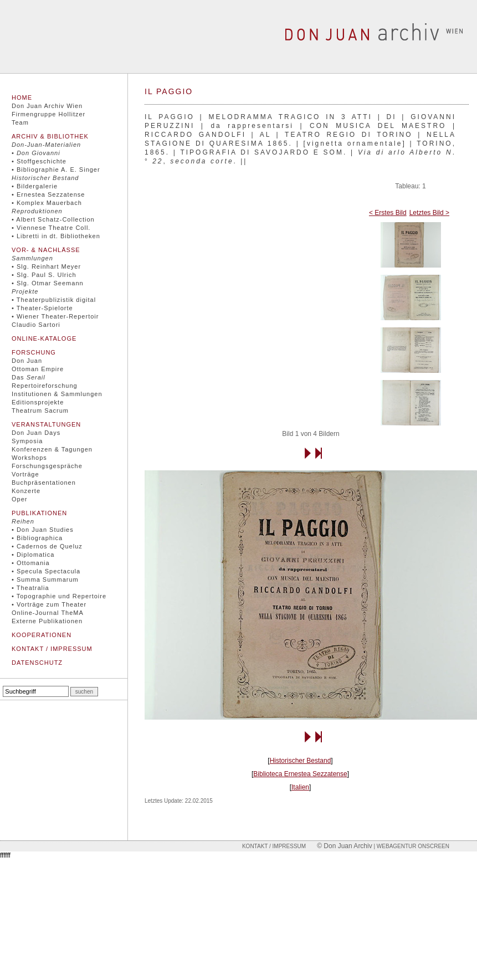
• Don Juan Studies (43, 530)
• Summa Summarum (45, 579)
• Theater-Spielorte (42, 308)
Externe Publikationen (47, 621)
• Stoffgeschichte (39, 161)
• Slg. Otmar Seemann (48, 283)
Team (20, 122)
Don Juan (27, 361)
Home (22, 98)
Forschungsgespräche (47, 466)
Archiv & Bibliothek (50, 136)
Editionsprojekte (38, 402)
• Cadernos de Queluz (47, 546)
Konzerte (26, 491)
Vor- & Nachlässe (46, 250)
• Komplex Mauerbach (47, 203)
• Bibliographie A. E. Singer (56, 170)
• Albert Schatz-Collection (53, 219)
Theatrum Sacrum (40, 411)
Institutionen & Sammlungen (57, 394)
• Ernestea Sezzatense (48, 194)
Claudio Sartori (36, 325)
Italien (300, 787)
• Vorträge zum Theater (49, 604)
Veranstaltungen (46, 424)
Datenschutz (37, 663)
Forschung (34, 352)
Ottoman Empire (38, 369)
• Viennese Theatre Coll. (51, 228)
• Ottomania (31, 563)
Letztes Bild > (429, 213)
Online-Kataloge (44, 338)
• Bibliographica (37, 538)
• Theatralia (30, 588)
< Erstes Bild (388, 213)
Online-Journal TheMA (48, 613)
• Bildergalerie (35, 186)
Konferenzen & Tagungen (52, 449)
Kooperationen (42, 635)
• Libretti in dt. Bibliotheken (56, 236)
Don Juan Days (36, 433)
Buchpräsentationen (44, 483)
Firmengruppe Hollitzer (48, 114)
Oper (19, 499)
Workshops (29, 458)
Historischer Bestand (301, 761)
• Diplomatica (33, 555)
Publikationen (39, 513)
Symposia (27, 441)
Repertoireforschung (45, 386)
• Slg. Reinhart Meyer (46, 266)
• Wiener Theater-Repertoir (55, 316)
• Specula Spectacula (46, 571)
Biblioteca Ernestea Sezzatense (300, 774)
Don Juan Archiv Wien (47, 106)
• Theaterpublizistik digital (54, 300)
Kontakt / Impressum (52, 649)
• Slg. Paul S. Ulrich (44, 275)
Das (29, 377)
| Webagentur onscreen (411, 846)
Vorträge (25, 474)
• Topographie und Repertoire (59, 596)
